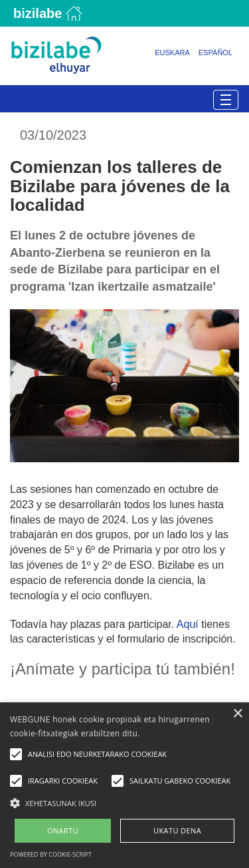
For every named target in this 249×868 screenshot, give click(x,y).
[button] (124, 802)
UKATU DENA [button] (177, 830)
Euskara (172, 53)
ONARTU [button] (63, 830)
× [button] (237, 714)
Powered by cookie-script (51, 854)
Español (215, 53)
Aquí (188, 624)
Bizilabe (38, 13)
